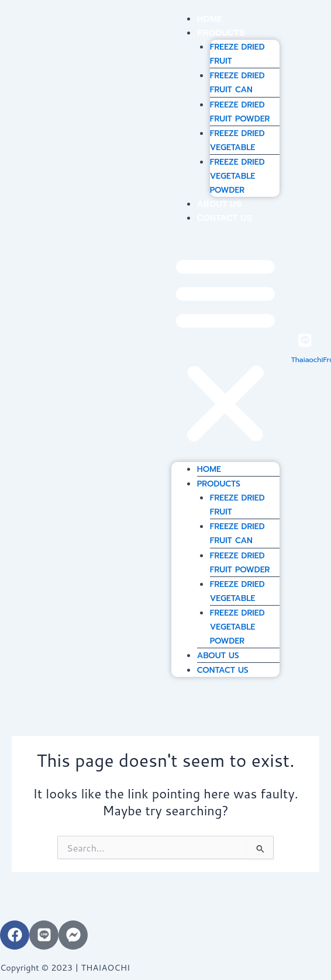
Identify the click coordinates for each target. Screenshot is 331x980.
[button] (225, 350)
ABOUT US (219, 204)
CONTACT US (225, 218)
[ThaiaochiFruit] (305, 340)
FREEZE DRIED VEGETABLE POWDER (237, 176)
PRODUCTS (221, 33)
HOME (210, 19)
